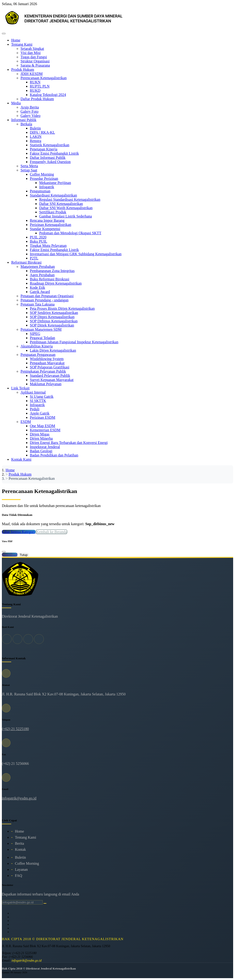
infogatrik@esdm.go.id (19, 798)
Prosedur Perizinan (44, 179)
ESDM (26, 422)
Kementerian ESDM (45, 430)
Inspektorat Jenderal (45, 447)
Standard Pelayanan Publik (50, 376)
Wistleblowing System (47, 359)
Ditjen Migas (40, 434)
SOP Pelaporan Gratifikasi (50, 367)
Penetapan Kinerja (44, 149)
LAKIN (36, 137)
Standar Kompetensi (45, 229)
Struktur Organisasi (35, 61)
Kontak (20, 849)
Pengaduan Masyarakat (47, 363)
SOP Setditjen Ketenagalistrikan (54, 313)
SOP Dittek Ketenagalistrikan (52, 325)
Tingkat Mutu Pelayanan (48, 246)
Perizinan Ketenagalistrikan (50, 225)
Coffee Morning (42, 174)
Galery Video (30, 116)
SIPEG (35, 334)
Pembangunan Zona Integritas (52, 271)
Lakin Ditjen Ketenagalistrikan (53, 350)
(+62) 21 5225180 (15, 729)
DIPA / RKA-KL (42, 132)
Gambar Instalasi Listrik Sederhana (66, 216)
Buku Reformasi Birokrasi (50, 279)
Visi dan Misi (31, 53)
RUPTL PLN (40, 86)
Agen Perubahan (42, 275)
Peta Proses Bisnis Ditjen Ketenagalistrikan (62, 308)
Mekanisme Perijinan (55, 183)
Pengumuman (40, 191)
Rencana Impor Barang (47, 220)
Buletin (35, 128)
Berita (19, 843)
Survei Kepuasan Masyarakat (52, 380)
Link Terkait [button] (20, 388)
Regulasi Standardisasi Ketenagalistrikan (70, 199)
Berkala (26, 124)
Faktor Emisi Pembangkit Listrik (54, 153)
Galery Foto (29, 111)
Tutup (24, 555)
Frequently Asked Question (50, 162)
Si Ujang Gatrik (42, 396)
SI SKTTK (38, 401)
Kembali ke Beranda (52, 532)
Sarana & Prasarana (35, 65)
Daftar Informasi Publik (48, 158)
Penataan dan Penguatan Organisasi (47, 296)
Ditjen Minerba (41, 438)
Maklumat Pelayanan (46, 384)
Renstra (36, 141)
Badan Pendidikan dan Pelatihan (54, 455)
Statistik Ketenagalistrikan (50, 145)
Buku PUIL (38, 241)
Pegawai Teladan (42, 338)
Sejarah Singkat (32, 49)
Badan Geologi (41, 451)
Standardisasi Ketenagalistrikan (53, 195)
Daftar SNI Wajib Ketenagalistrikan (66, 208)
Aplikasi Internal (33, 392)
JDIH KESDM (32, 74)
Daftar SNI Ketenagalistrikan (61, 204)
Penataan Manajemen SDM (41, 329)
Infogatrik (47, 187)
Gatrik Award (40, 292)
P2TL (34, 258)
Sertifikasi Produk (53, 212)
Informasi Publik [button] (24, 120)
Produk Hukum (20, 474)
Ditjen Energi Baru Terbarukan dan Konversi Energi (69, 443)
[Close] (4, 552)
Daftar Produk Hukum (37, 99)
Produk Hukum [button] (23, 70)
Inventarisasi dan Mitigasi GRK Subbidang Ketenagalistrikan (76, 254)
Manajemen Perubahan (38, 267)
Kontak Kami (21, 459)
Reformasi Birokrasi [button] (26, 262)
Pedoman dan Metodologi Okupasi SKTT (70, 233)
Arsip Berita (30, 107)
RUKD (35, 90)
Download (10, 555)
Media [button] (16, 103)
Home (16, 40)
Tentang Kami (26, 837)
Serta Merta (29, 166)
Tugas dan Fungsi (34, 57)
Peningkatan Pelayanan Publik (43, 371)
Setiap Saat (29, 170)
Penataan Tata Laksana (38, 304)
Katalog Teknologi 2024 (48, 95)
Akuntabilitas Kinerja (37, 346)
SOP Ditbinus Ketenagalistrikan (54, 321)
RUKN (35, 82)
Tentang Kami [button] (22, 44)
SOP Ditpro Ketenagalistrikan (52, 317)
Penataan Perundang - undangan (45, 300)
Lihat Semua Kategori (19, 532)
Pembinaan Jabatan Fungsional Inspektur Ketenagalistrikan (74, 342)
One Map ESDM (42, 426)
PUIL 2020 (38, 237)
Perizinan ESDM (43, 417)
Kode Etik (37, 288)
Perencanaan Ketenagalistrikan (44, 78)
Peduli (35, 409)
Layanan (21, 869)
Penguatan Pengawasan (38, 355)
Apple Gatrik (40, 413)
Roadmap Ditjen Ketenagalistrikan (56, 283)
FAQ (19, 876)
